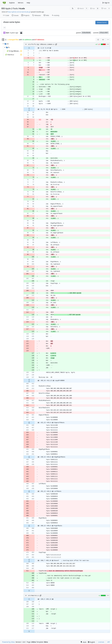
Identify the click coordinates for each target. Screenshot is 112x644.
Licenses (101, 642)
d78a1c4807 (104, 33)
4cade (22, 8)
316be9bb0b (86, 33)
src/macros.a (33, 596)
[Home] (4, 3)
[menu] (108, 40)
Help (28, 3)
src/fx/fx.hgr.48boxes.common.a (41, 44)
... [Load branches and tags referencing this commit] (5, 27)
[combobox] (98, 40)
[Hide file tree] (3, 40)
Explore (12, 3)
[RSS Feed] (73, 8)
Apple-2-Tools (11, 8)
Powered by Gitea (8, 642)
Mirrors (21, 3)
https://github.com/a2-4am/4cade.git (19, 12)
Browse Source (102, 22)
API (109, 642)
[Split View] (103, 40)
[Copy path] (56, 44)
